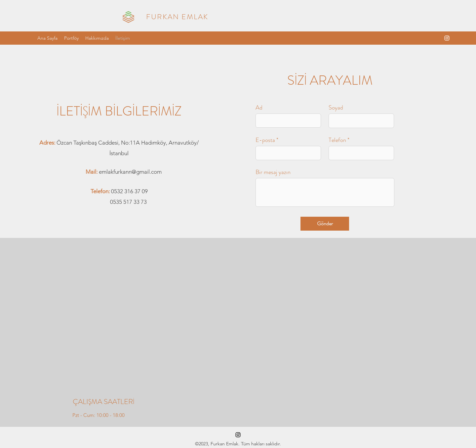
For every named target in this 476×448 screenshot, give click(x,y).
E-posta (265, 140)
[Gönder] (325, 224)
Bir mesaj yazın (273, 172)
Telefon (337, 140)
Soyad (336, 108)
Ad (259, 108)
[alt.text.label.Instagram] (447, 38)
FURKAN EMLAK (177, 17)
